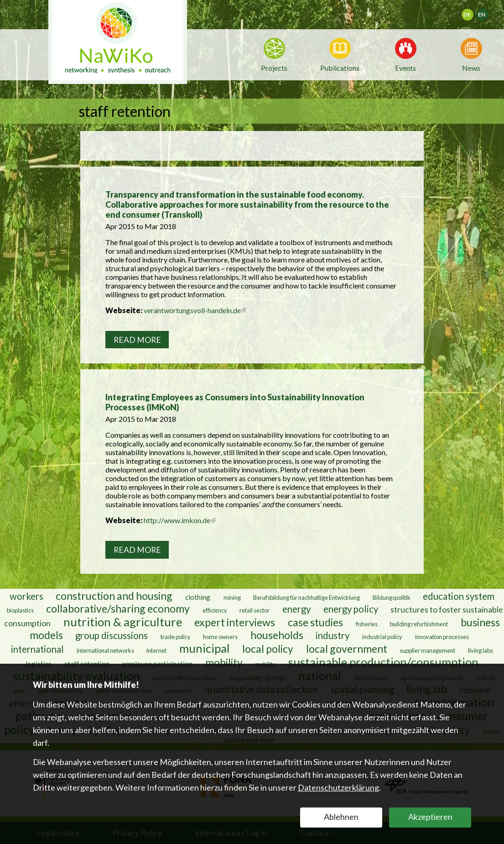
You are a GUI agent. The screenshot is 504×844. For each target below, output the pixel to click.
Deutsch (473, 12)
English (486, 12)
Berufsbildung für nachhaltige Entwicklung (307, 597)
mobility (224, 662)
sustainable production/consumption (383, 661)
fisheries (367, 624)
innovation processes (442, 636)
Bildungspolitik (392, 597)
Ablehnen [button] (341, 817)
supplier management (427, 650)
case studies (315, 622)
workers (26, 596)
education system (459, 596)
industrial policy (382, 636)
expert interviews (235, 622)
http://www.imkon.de (180, 520)
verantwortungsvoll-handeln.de (195, 310)
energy (296, 608)
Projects (274, 68)
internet (156, 650)
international (37, 649)
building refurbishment (419, 624)
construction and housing (114, 595)
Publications (340, 68)
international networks (105, 650)
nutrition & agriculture (123, 621)
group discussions (112, 635)
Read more (137, 340)
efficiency (215, 610)
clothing (198, 597)
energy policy (351, 608)
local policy (268, 648)
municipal (205, 648)
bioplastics (20, 610)
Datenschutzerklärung (338, 787)
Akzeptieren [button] (430, 817)
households (277, 634)
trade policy (176, 636)
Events (405, 67)
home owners (220, 636)
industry (333, 635)
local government (347, 648)
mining (232, 597)
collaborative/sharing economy (118, 608)
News (471, 67)
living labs (481, 650)
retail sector (255, 610)
